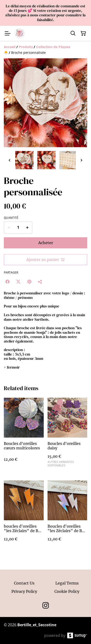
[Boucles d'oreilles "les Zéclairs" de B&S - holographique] (67, 516)
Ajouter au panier (45, 260)
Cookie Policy (67, 591)
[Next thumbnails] (81, 160)
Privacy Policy (24, 591)
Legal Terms (67, 583)
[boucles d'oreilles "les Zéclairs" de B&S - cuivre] (24, 516)
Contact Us (24, 583)
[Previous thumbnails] (10, 160)
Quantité (11, 218)
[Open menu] (8, 33)
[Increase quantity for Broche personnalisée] (27, 228)
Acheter (46, 243)
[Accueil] (10, 47)
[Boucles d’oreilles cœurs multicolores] (24, 434)
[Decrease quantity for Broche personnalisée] (9, 228)
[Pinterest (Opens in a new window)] (29, 282)
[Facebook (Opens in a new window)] (7, 282)
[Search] (73, 33)
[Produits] (26, 47)
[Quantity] (18, 228)
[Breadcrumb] (45, 50)
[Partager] (40, 282)
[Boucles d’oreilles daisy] (67, 434)
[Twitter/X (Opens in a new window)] (18, 282)
